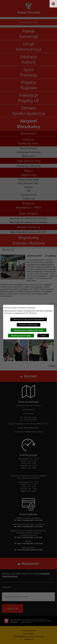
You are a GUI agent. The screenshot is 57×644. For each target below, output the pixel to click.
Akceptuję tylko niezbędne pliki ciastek (29, 330)
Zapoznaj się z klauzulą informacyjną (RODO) (29, 319)
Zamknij (43, 336)
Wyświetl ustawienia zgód (29, 325)
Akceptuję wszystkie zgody (21, 336)
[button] (53, 4)
